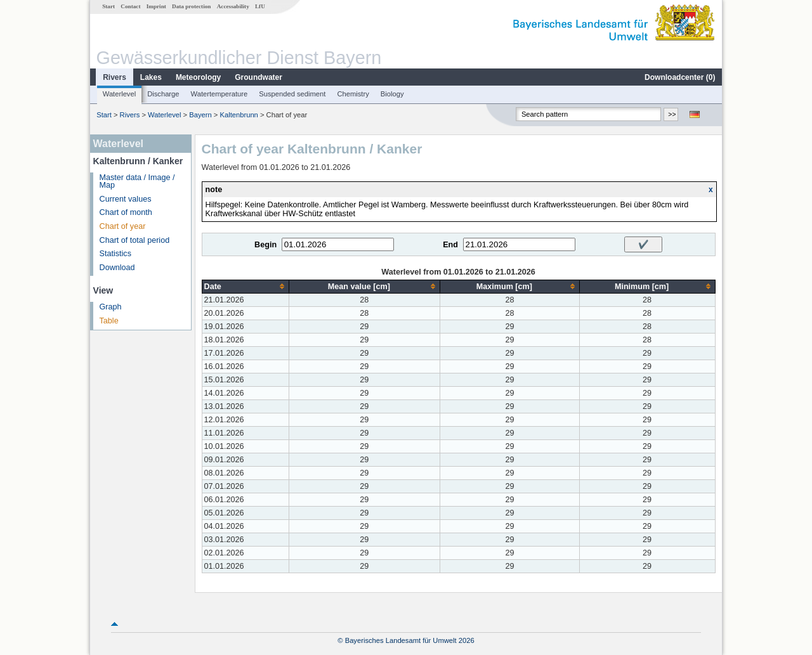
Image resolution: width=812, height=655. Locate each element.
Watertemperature (219, 94)
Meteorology (198, 77)
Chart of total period (135, 240)
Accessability (233, 6)
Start (108, 6)
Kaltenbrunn (239, 115)
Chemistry (353, 94)
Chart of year (123, 226)
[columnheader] (245, 286)
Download (117, 268)
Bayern (200, 115)
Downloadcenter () (680, 77)
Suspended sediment (292, 94)
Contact (130, 6)
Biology (392, 94)
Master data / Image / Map (137, 182)
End (450, 245)
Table (109, 321)
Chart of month (126, 212)
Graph (111, 307)
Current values (126, 199)
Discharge (163, 94)
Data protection (191, 6)
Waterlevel (119, 94)
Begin (265, 245)
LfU (260, 6)
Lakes (151, 77)
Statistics (115, 254)
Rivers (115, 77)
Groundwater (259, 77)
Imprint (156, 6)
